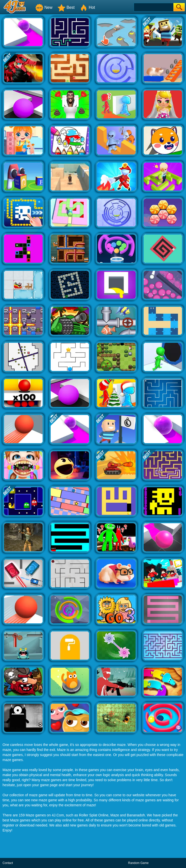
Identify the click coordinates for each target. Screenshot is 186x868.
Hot (87, 7)
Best (66, 7)
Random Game (138, 863)
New (44, 7)
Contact (8, 863)
